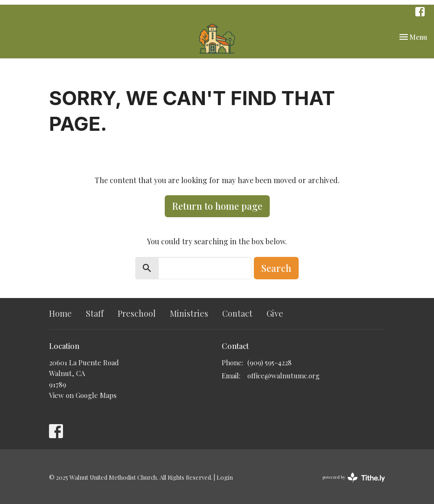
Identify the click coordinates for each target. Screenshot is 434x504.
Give (275, 313)
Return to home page (217, 206)
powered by (354, 478)
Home (60, 313)
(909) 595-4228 (269, 362)
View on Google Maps (83, 395)
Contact (237, 313)
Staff (95, 313)
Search (276, 268)
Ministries (189, 313)
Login (225, 477)
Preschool (137, 313)
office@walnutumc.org (283, 376)
